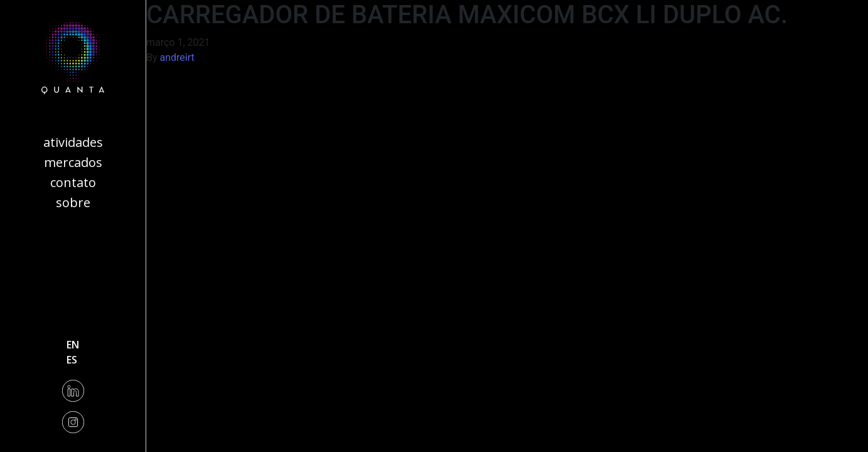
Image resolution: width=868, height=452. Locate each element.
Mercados (73, 162)
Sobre (73, 202)
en (73, 345)
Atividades (73, 142)
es (72, 360)
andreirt (177, 57)
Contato (73, 182)
